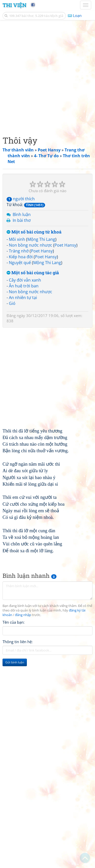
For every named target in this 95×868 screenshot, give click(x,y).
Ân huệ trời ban (24, 286)
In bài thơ (22, 220)
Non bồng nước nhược (31, 245)
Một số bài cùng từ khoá (34, 232)
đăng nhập (23, 615)
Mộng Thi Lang (41, 239)
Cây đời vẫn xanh (25, 280)
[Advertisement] (48, 77)
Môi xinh (17, 239)
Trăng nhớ (19, 251)
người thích (21, 199)
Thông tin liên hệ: (18, 642)
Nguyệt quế (20, 263)
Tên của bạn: (14, 622)
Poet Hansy (65, 245)
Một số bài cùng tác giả (33, 273)
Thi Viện (14, 5)
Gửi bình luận (15, 662)
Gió (12, 303)
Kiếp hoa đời (21, 257)
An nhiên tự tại (23, 298)
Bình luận (22, 214)
